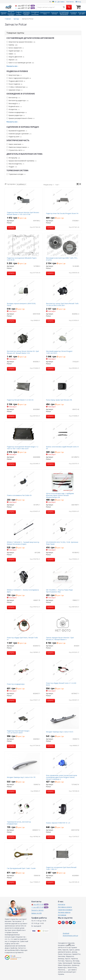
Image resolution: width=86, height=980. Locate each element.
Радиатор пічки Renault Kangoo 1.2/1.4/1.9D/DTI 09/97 (18, 732)
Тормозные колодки (16, 174)
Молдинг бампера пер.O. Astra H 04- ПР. (21, 777)
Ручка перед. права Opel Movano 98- (59, 400)
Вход (78, 2)
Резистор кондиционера (16, 684)
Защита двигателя (15, 57)
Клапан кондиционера (17, 112)
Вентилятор (13, 98)
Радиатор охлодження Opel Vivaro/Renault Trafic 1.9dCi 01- (61, 868)
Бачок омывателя (15, 48)
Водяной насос (14, 106)
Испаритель (13, 109)
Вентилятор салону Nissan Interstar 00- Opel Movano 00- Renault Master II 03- (23, 352)
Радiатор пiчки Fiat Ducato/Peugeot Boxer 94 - (63, 213)
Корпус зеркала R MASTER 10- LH (58, 823)
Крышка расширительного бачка (20, 118)
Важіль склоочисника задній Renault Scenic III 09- (62, 448)
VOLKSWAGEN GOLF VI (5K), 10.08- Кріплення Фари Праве (62, 543)
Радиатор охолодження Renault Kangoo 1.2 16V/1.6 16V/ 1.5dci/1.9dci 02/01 (23, 448)
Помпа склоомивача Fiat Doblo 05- (19, 495)
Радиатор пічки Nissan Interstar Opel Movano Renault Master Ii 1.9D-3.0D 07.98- (23, 213)
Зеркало (12, 60)
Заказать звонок (37, 910)
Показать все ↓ (12, 66)
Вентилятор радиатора (17, 100)
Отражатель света (15, 150)
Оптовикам (62, 915)
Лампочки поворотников (18, 147)
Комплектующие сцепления (19, 134)
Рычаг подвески (14, 84)
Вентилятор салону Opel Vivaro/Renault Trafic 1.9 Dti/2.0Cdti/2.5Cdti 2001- (62, 304)
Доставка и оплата (65, 907)
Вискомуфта (13, 103)
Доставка (61, 2)
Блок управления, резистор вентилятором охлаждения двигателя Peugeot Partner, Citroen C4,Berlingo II (61, 777)
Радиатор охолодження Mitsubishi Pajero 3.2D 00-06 (22, 259)
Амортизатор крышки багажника (21, 42)
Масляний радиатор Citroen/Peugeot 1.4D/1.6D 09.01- (59, 352)
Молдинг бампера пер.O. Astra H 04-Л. (60, 732)
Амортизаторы (14, 75)
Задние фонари (14, 51)
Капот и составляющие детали (20, 63)
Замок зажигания (15, 144)
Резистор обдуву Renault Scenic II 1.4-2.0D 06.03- (61, 684)
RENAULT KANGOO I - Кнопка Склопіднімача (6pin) (23, 591)
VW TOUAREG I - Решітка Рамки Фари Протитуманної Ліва (59, 591)
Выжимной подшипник (17, 131)
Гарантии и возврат (65, 910)
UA (54, 2)
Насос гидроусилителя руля (19, 78)
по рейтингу (21, 184)
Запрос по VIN (36, 913)
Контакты (70, 2)
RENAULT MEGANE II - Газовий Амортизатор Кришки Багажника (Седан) (23, 543)
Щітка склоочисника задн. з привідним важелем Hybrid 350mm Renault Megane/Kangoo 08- (60, 495)
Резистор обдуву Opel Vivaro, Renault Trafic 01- (22, 639)
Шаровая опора (14, 90)
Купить (11, 228)
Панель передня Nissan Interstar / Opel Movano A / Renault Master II (60, 639)
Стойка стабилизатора (17, 87)
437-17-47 (23, 6)
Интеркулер (13, 158)
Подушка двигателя (16, 81)
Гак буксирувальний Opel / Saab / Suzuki (21, 868)
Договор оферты (64, 912)
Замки (11, 54)
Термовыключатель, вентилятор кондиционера (19, 823)
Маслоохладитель (15, 164)
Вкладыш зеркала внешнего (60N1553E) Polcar (21, 304)
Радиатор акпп (14, 137)
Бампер (12, 45)
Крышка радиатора (16, 115)
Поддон (12, 167)
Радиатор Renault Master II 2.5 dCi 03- (20, 400)
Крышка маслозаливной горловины (21, 161)
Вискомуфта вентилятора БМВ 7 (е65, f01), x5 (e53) (62, 259)
